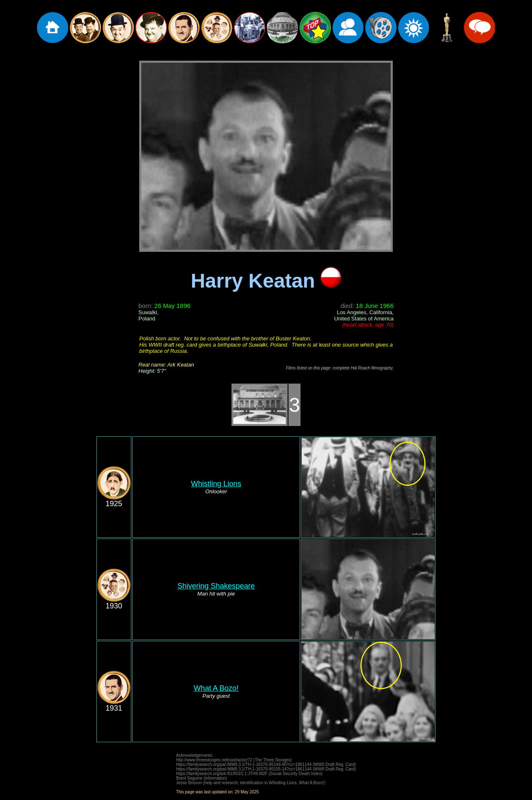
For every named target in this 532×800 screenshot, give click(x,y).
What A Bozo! (216, 688)
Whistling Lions (216, 484)
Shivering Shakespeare (216, 586)
